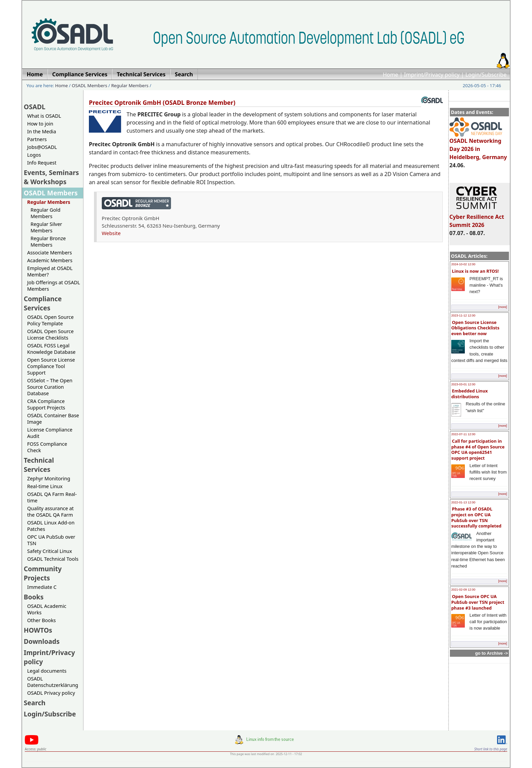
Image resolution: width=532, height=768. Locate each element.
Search (35, 703)
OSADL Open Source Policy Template (50, 320)
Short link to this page (491, 749)
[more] (502, 307)
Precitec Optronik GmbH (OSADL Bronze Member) (162, 102)
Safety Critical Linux (50, 551)
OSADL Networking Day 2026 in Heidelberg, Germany (478, 146)
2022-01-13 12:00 (463, 502)
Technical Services (39, 465)
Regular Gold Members (45, 213)
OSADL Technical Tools (53, 559)
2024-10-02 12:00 (463, 264)
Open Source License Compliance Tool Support (51, 366)
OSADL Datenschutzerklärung (53, 682)
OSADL (35, 107)
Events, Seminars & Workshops (51, 177)
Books (34, 597)
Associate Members (50, 253)
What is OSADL (44, 116)
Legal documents (47, 671)
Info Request (42, 163)
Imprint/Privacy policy (432, 75)
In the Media (42, 131)
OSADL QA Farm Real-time (52, 497)
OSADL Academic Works (47, 609)
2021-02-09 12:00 (463, 590)
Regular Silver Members (46, 227)
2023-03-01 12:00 (463, 384)
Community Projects (43, 573)
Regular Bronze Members (48, 242)
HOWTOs (38, 630)
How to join (40, 124)
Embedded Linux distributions (470, 394)
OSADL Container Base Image (53, 419)
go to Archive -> (491, 653)
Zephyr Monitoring (49, 478)
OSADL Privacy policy (51, 693)
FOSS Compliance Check (47, 447)
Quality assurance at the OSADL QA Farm (50, 512)
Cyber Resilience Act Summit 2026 (477, 218)
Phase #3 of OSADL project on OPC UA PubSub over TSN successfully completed (476, 517)
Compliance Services (43, 303)
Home (391, 75)
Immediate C (42, 587)
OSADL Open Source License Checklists (50, 334)
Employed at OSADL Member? (50, 271)
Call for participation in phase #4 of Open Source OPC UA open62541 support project (478, 449)
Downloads (42, 641)
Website (111, 233)
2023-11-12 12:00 (463, 315)
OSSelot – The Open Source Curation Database (50, 387)
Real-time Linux (45, 486)
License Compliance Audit (50, 433)
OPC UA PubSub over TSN (51, 540)
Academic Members (50, 260)
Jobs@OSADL (42, 147)
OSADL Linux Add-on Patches (51, 526)
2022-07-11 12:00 (463, 434)
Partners (37, 139)
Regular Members (130, 85)
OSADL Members (90, 85)
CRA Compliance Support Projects (46, 404)
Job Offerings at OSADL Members (54, 286)
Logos (34, 155)
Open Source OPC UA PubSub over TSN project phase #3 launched (478, 602)
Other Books (41, 620)
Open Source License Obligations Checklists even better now (475, 328)
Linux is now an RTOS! (475, 271)
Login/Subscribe (486, 75)
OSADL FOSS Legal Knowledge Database (51, 349)
